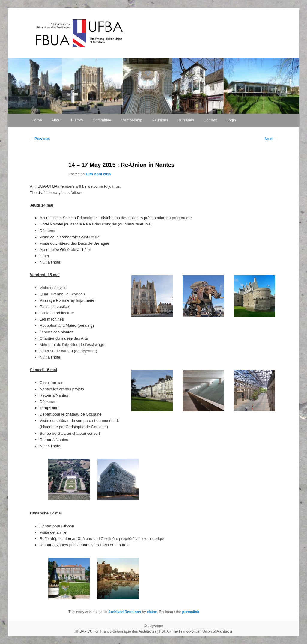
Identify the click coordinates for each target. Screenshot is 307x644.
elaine (152, 612)
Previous (40, 139)
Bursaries (186, 120)
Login (231, 120)
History (77, 120)
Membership (132, 120)
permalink (191, 612)
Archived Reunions (125, 612)
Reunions (160, 120)
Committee (102, 120)
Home (37, 120)
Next (271, 139)
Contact (210, 120)
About (56, 120)
